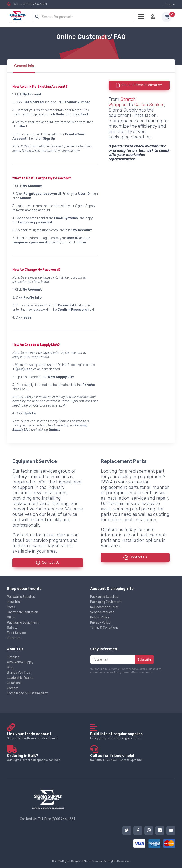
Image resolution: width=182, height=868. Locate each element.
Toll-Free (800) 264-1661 (56, 819)
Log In (170, 4)
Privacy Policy (100, 623)
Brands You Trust (19, 673)
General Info (24, 66)
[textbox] (85, 17)
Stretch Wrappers (122, 102)
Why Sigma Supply (20, 662)
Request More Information (142, 85)
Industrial (14, 602)
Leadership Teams (20, 678)
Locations (14, 683)
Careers (13, 688)
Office (11, 617)
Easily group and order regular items (131, 736)
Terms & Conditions (104, 628)
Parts (11, 607)
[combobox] (84, 17)
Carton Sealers (149, 105)
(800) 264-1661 (35, 4)
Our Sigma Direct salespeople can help (48, 757)
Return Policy (100, 617)
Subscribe (144, 659)
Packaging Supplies (21, 597)
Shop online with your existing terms (48, 736)
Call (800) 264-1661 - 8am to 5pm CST (131, 757)
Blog (10, 667)
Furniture (14, 638)
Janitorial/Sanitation (22, 612)
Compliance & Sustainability (27, 693)
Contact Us (51, 563)
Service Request (102, 612)
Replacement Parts (104, 607)
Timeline (13, 657)
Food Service (16, 633)
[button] (37, 17)
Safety (12, 628)
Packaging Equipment (23, 623)
